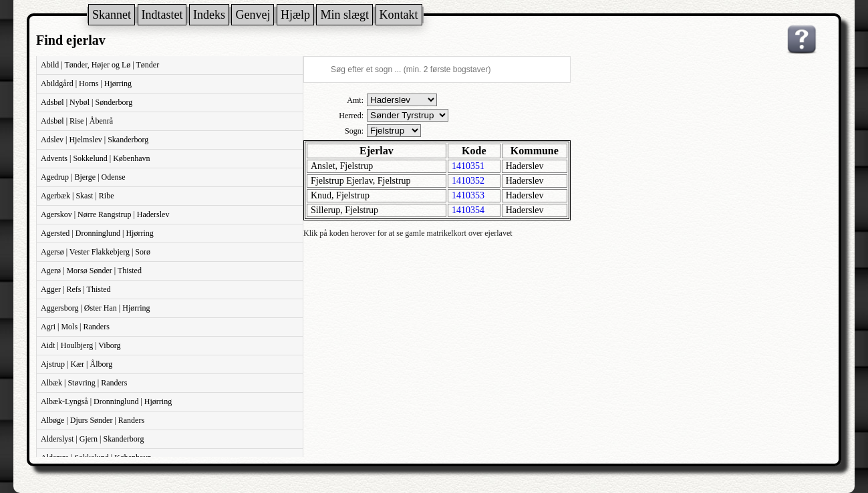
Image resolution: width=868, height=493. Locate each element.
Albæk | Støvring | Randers (84, 383)
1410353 (468, 195)
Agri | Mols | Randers (75, 327)
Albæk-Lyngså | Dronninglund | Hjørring (106, 401)
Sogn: (354, 131)
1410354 (468, 210)
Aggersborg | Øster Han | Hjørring (96, 308)
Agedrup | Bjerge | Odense (83, 177)
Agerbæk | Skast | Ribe (77, 196)
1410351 (468, 166)
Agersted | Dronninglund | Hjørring (97, 233)
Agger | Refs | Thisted (76, 289)
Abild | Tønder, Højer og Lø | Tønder (100, 65)
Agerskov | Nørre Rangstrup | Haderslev (105, 214)
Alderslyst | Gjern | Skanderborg (93, 439)
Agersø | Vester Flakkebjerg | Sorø (96, 252)
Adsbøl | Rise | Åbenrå (77, 121)
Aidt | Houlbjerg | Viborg (81, 345)
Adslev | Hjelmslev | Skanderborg (95, 140)
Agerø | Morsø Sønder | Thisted (91, 271)
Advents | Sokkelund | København (95, 158)
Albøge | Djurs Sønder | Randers (93, 420)
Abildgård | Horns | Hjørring (86, 84)
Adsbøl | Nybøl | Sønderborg (87, 102)
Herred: (351, 116)
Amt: (355, 100)
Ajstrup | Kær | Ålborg (77, 364)
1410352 (468, 181)
